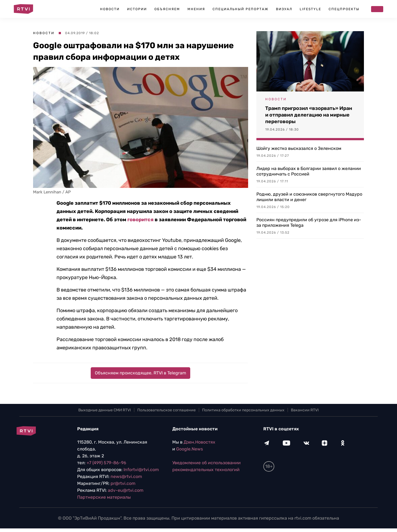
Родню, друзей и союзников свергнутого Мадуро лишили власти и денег (309, 197)
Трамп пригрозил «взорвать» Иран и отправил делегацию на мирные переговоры (309, 115)
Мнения (196, 9)
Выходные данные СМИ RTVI (105, 410)
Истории (137, 9)
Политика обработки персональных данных (243, 410)
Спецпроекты (344, 9)
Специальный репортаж (241, 9)
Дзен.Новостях (199, 442)
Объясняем (167, 9)
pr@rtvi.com (123, 483)
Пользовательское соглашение (167, 410)
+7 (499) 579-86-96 (106, 463)
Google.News (190, 449)
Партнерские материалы (104, 497)
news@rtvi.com (126, 476)
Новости (110, 9)
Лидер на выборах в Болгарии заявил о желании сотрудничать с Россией (309, 171)
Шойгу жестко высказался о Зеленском (299, 148)
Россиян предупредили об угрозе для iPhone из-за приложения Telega (309, 222)
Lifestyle (310, 9)
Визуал (284, 9)
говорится (140, 220)
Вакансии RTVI (305, 410)
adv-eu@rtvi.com (126, 490)
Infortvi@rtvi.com (141, 470)
